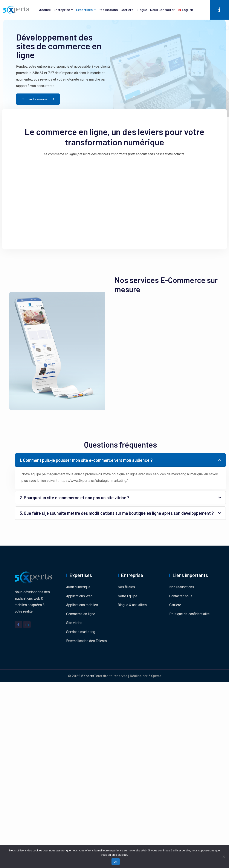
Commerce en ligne (81, 614)
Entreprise (62, 10)
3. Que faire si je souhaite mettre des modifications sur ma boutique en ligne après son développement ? (117, 513)
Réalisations (108, 10)
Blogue (142, 10)
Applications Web (79, 596)
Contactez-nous (39, 99)
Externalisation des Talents (86, 641)
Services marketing (81, 632)
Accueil (45, 10)
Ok (115, 862)
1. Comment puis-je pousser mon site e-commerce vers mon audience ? (86, 460)
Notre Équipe (127, 596)
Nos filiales (126, 587)
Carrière (127, 10)
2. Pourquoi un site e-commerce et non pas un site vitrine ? (74, 498)
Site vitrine (74, 623)
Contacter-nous (181, 596)
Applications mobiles (82, 605)
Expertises (84, 10)
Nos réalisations (182, 587)
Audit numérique (78, 587)
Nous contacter (162, 10)
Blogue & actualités (132, 605)
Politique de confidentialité (189, 614)
